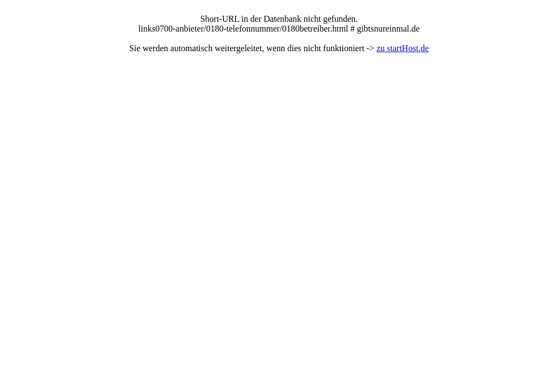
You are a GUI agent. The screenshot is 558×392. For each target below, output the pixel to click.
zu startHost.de (403, 48)
